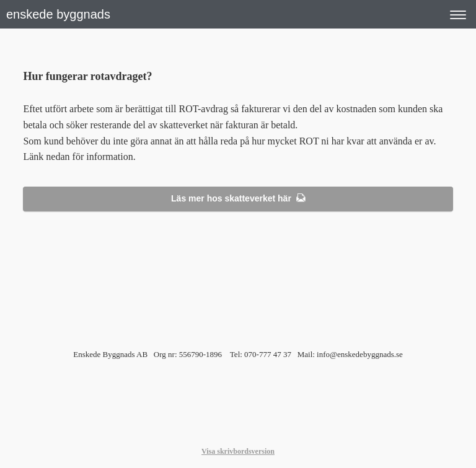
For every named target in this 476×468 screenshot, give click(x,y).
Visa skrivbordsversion (238, 451)
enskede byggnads (58, 14)
